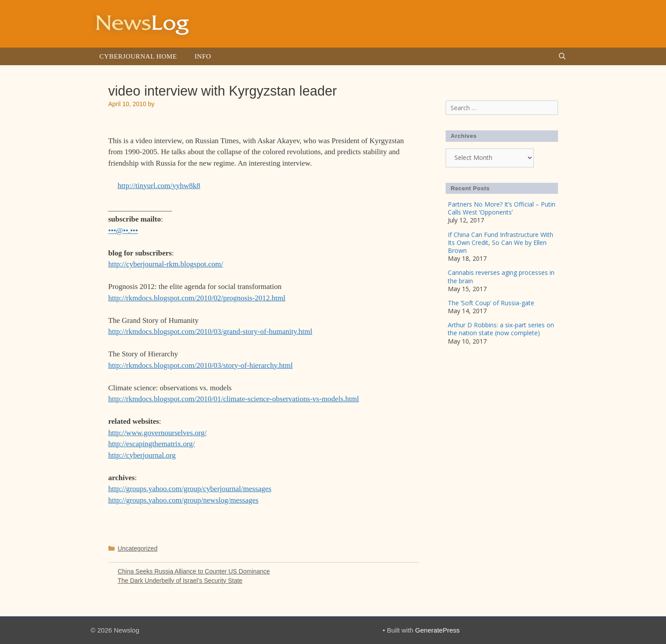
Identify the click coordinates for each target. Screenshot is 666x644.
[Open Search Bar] (562, 56)
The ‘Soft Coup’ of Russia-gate (491, 303)
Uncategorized (138, 548)
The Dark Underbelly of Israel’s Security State (180, 581)
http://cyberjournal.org (142, 455)
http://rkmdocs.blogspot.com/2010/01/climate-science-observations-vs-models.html (234, 399)
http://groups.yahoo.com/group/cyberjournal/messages (190, 489)
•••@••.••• (123, 231)
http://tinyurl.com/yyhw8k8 (159, 186)
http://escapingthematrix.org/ (152, 444)
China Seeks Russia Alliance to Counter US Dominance (194, 571)
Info (203, 56)
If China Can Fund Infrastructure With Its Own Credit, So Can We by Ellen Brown (500, 242)
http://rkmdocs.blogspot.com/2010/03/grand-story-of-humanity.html (210, 331)
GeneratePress (437, 630)
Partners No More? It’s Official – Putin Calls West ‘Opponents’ (502, 208)
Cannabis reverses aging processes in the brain (501, 276)
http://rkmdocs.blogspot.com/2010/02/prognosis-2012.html (197, 298)
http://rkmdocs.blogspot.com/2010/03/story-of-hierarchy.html (201, 365)
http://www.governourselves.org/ (158, 433)
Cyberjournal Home (138, 56)
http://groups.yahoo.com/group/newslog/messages (184, 500)
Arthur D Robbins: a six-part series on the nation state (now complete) (501, 329)
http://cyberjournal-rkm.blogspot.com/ (166, 264)
